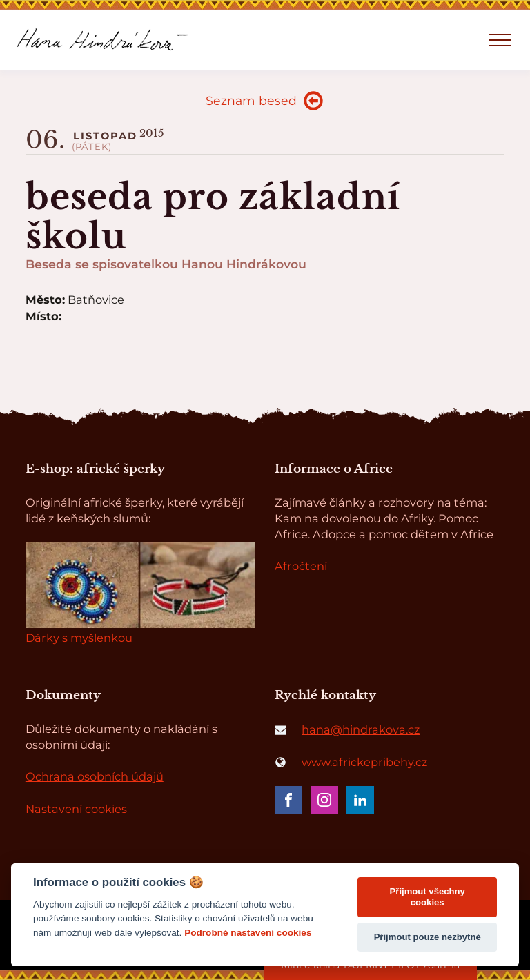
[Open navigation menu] (500, 40)
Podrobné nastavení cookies (248, 933)
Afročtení (301, 566)
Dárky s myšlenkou (79, 638)
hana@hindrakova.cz (361, 729)
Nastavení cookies (76, 809)
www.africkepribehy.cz (364, 762)
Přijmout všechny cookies (428, 897)
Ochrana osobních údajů (95, 776)
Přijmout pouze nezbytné (428, 937)
